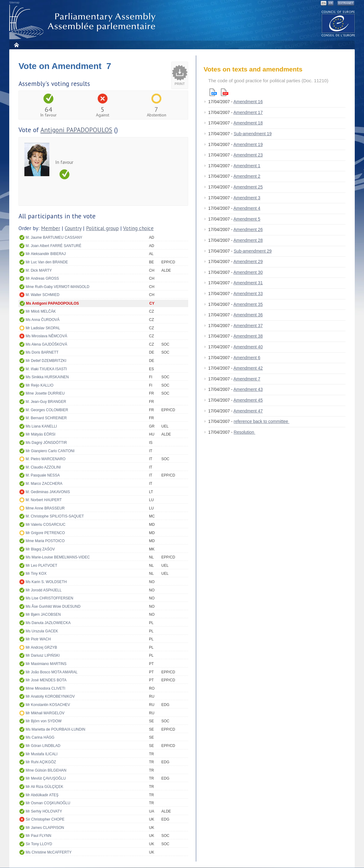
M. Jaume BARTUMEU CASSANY (54, 237)
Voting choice (138, 228)
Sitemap (14, 2)
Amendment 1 (247, 166)
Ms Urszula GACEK (42, 631)
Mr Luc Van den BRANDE (47, 262)
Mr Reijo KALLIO (39, 385)
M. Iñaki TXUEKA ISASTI (46, 369)
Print (180, 84)
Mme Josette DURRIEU (45, 393)
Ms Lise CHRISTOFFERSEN (49, 598)
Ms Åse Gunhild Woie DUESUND (53, 606)
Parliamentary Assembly (84, 22)
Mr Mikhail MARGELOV (45, 713)
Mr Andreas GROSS (42, 278)
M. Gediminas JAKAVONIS (48, 492)
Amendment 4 (247, 208)
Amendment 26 (248, 229)
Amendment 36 (248, 315)
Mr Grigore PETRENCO (45, 533)
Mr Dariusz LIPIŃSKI (43, 655)
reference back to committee (262, 421)
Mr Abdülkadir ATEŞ (42, 795)
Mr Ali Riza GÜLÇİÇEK (44, 787)
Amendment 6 (247, 358)
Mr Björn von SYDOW (44, 721)
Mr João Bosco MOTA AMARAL (52, 672)
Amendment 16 (248, 102)
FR (331, 3)
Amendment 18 (248, 123)
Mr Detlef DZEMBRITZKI (46, 361)
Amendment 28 (248, 240)
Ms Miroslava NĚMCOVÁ (46, 336)
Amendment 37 (248, 326)
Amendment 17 (248, 112)
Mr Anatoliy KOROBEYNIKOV (50, 696)
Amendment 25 (248, 187)
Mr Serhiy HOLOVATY (44, 811)
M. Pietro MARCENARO (45, 459)
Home (16, 45)
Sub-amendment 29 (253, 251)
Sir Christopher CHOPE (45, 819)
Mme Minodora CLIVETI (45, 688)
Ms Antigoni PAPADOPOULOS (52, 303)
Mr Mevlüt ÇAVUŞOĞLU (46, 778)
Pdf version (225, 92)
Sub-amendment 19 (253, 134)
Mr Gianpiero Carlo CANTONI (50, 451)
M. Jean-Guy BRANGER (46, 402)
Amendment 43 (248, 389)
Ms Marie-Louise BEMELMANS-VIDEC (58, 557)
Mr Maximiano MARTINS (46, 664)
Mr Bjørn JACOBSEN (43, 614)
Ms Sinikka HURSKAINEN (47, 377)
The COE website (338, 23)
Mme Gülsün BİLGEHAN (46, 770)
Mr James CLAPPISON (45, 828)
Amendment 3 (247, 198)
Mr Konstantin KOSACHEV (48, 705)
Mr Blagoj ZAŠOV (40, 549)
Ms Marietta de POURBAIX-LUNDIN (55, 729)
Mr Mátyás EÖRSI (41, 434)
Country (73, 228)
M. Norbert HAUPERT (44, 500)
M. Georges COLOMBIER (47, 410)
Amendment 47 (248, 411)
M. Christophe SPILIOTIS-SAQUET (55, 516)
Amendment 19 (248, 144)
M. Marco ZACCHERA (44, 484)
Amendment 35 (248, 304)
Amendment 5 (247, 219)
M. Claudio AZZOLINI (43, 467)
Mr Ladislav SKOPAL (43, 328)
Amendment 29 (248, 262)
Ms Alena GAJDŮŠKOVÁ (46, 344)
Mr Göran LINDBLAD (43, 746)
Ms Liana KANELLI (41, 426)
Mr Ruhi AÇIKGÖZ (41, 762)
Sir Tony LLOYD (39, 844)
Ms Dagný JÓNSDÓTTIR (46, 443)
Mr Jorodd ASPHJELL (44, 590)
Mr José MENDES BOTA (46, 680)
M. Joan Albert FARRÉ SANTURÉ (54, 246)
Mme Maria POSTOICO (45, 541)
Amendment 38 (248, 336)
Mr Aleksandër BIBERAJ (46, 254)
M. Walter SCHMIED (43, 295)
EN (324, 3)
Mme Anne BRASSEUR (45, 508)
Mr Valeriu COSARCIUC (45, 525)
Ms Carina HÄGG (40, 737)
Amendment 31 (248, 283)
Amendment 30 (248, 272)
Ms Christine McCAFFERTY (49, 852)
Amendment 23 (248, 155)
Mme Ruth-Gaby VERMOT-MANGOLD (58, 287)
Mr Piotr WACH (38, 639)
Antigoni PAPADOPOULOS (76, 130)
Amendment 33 (248, 294)
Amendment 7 (247, 379)
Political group (102, 228)
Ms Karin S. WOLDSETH (46, 582)
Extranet (346, 3)
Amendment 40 (248, 347)
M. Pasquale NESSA (43, 475)
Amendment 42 (248, 368)
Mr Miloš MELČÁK (41, 311)
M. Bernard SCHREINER (46, 418)
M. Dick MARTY (39, 270)
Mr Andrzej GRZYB (41, 647)
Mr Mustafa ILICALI (41, 754)
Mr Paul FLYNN (38, 836)
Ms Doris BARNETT (42, 352)
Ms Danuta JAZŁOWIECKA (48, 623)
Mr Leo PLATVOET (41, 566)
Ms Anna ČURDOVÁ (43, 320)
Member (51, 228)
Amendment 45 (248, 400)
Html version (213, 92)
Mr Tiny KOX (36, 574)
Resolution (245, 432)
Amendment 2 (247, 176)
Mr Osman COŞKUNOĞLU (48, 803)
